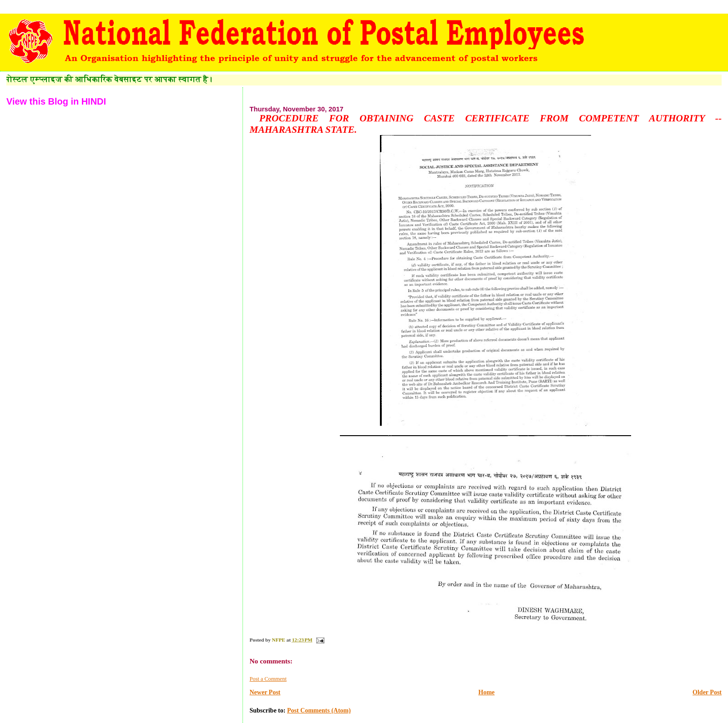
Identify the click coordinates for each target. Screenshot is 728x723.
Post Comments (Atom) (319, 710)
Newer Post (265, 692)
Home (486, 692)
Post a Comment (268, 679)
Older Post (707, 692)
